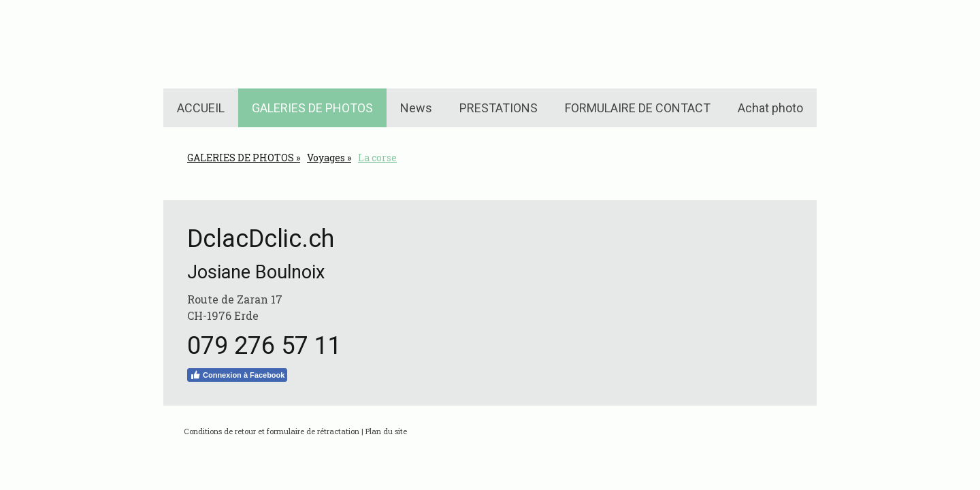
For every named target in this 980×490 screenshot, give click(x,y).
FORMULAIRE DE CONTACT (638, 108)
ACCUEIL (201, 108)
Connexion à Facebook (237, 375)
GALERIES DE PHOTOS (312, 108)
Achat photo (770, 108)
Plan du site (386, 431)
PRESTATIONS (499, 108)
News (416, 108)
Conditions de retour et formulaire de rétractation (272, 431)
